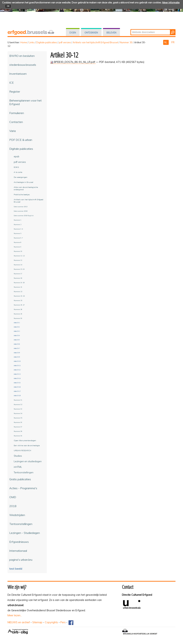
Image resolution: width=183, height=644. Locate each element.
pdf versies (65, 42)
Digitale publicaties (47, 42)
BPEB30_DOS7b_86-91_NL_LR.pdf (73, 62)
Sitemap (37, 622)
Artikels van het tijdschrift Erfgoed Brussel (95, 42)
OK (8, 6)
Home (24, 42)
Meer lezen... (15, 615)
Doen (73, 33)
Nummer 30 (126, 42)
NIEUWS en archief (19, 622)
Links (32, 42)
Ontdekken (91, 33)
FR (173, 42)
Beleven (111, 33)
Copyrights (51, 622)
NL (166, 42)
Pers (63, 622)
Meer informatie (171, 3)
